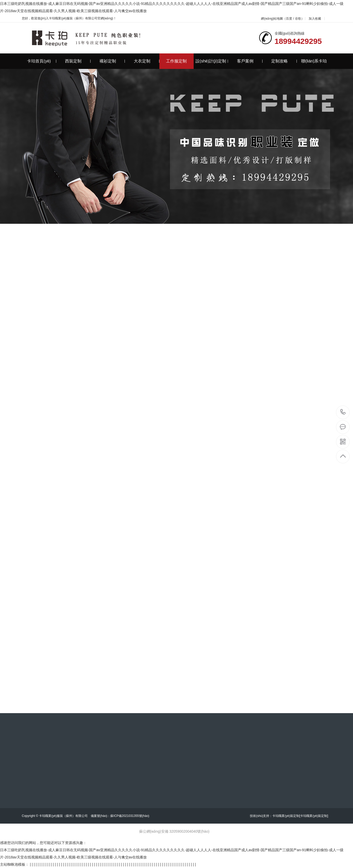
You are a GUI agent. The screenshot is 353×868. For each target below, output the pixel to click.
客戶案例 (250, 61)
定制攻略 (284, 61)
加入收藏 (315, 19)
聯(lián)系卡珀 (314, 61)
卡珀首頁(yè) (42, 61)
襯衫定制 (112, 61)
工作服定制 (176, 61)
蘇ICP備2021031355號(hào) (130, 816)
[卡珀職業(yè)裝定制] (314, 816)
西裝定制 (78, 61)
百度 (289, 19)
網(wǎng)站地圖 (272, 19)
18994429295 (343, 412)
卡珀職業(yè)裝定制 (286, 816)
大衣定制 (147, 61)
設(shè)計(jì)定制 (212, 61)
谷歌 (298, 19)
